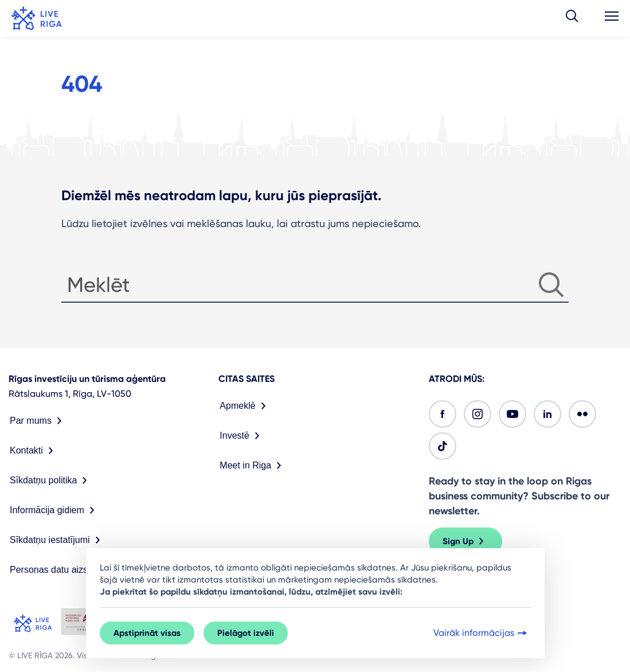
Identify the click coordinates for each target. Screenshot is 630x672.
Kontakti (34, 451)
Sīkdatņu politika (51, 480)
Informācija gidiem (54, 510)
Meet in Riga (253, 466)
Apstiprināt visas (147, 633)
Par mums (38, 421)
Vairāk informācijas (481, 633)
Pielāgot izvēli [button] (246, 633)
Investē (242, 436)
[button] (572, 18)
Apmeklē (245, 406)
